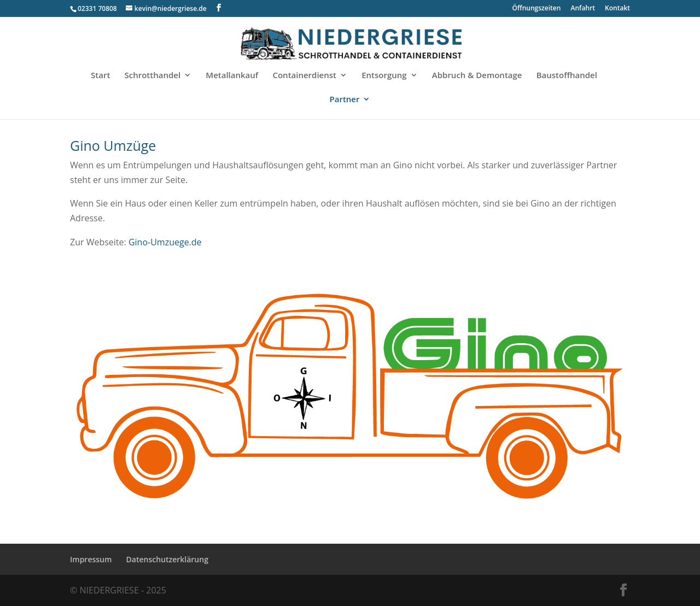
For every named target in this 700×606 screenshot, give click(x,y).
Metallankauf (232, 76)
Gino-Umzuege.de (165, 242)
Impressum (91, 559)
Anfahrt (583, 9)
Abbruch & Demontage (477, 76)
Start (100, 76)
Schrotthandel (153, 76)
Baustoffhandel (567, 76)
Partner (345, 100)
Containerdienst (304, 76)
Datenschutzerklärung (167, 559)
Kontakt (617, 9)
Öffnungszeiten (537, 9)
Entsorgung (384, 76)
